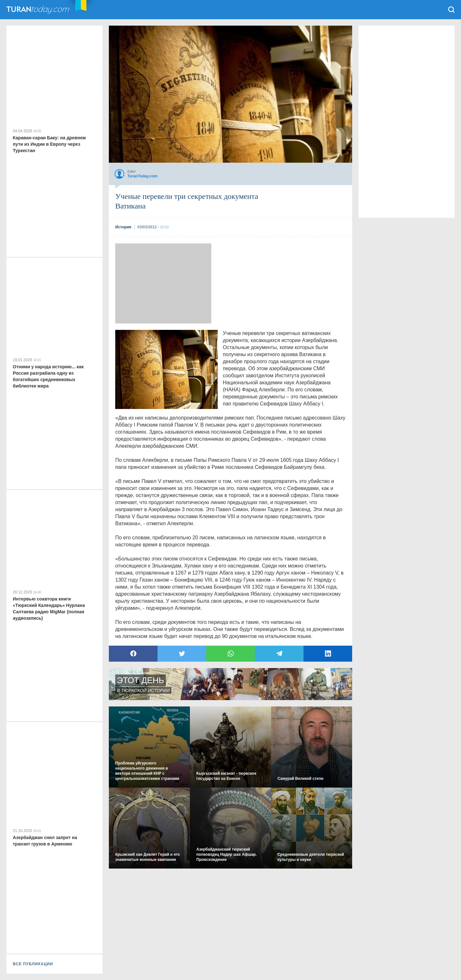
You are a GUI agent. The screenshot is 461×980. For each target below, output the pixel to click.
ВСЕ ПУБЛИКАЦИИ (33, 964)
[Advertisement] (163, 283)
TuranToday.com (44, 10)
